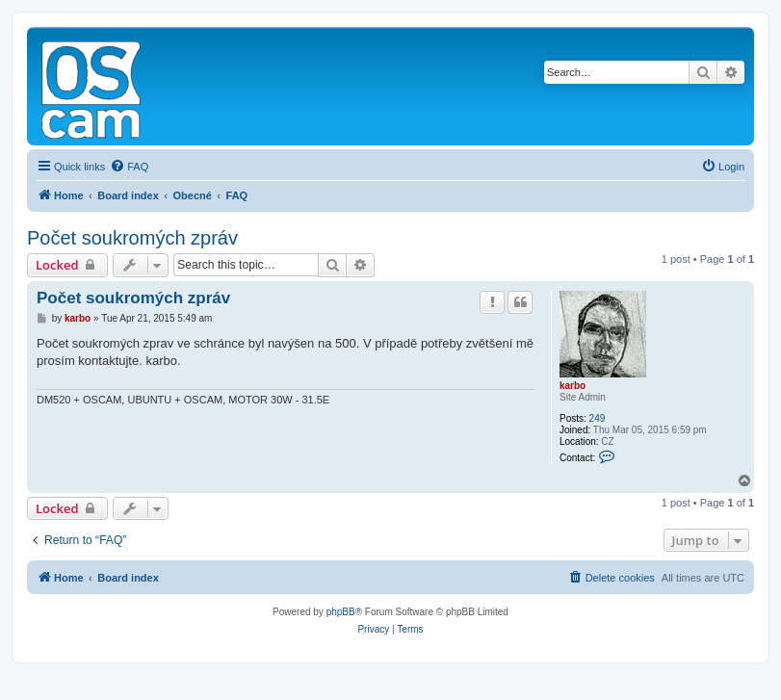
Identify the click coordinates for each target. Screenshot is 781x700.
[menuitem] (129, 167)
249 (598, 418)
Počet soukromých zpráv (132, 238)
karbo (573, 386)
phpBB (341, 612)
